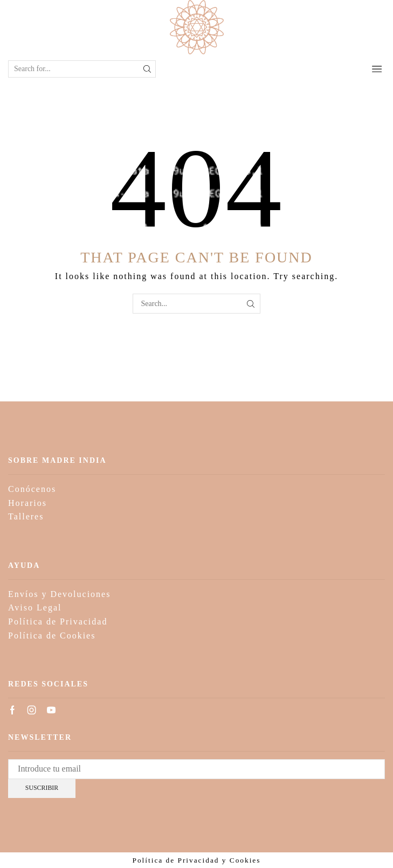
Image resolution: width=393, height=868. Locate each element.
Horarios (27, 503)
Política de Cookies (52, 636)
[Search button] (147, 69)
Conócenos (32, 489)
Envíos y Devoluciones (59, 594)
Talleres (26, 516)
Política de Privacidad (58, 622)
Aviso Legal (35, 607)
